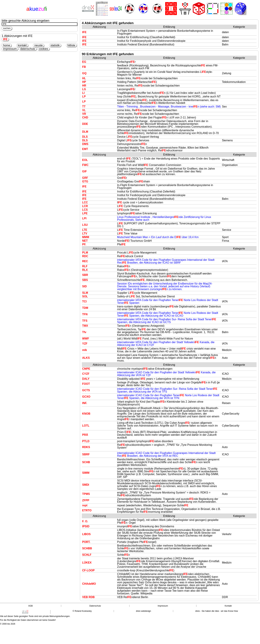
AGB (30, 606)
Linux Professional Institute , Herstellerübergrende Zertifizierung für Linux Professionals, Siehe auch (164, 218)
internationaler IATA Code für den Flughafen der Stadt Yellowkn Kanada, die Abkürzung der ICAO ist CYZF (166, 344)
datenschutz (28, 49)
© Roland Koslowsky (82, 611)
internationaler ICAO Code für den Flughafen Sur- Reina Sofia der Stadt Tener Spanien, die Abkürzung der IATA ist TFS (167, 390)
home (7, 45)
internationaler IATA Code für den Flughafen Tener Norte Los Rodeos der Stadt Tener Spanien (168, 301)
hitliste (71, 45)
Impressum (163, 606)
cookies (43, 49)
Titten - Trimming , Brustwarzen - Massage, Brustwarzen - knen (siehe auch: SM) (169, 107)
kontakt (22, 45)
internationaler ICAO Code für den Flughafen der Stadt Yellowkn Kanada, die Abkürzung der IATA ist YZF (166, 374)
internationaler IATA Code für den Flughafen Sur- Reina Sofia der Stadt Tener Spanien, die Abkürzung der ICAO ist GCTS (167, 321)
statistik (55, 45)
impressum (10, 49)
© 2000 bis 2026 (8, 624)
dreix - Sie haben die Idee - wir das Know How (217, 611)
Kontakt (228, 606)
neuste (38, 45)
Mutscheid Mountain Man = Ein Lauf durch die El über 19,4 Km (158, 237)
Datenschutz (95, 606)
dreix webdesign (143, 611)
